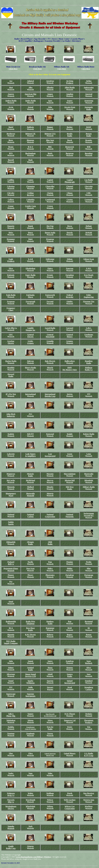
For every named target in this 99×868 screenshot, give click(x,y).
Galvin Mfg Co (11, 328)
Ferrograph (30, 302)
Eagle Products (11, 260)
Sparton (50, 681)
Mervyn (50, 480)
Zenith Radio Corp (11, 847)
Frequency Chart (11, 309)
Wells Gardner (70, 800)
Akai (11, 87)
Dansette (11, 226)
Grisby (30, 341)
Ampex (50, 94)
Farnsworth (50, 295)
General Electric (30, 336)
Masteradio (89, 474)
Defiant (89, 226)
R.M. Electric (30, 635)
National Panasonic (70, 516)
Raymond (89, 621)
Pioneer (11, 575)
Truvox (50, 734)
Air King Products (70, 82)
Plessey (30, 575)
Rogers (70, 635)
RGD (70, 628)
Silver (89, 668)
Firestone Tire (89, 302)
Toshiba (11, 727)
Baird (11, 127)
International (30, 394)
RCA (11, 628)
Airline (89, 81)
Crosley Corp (30, 206)
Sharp (50, 668)
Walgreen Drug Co (11, 794)
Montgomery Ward (11, 495)
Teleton (30, 720)
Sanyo (50, 661)
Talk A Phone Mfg (11, 715)
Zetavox (30, 846)
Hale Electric (50, 361)
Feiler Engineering (89, 296)
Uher (11, 753)
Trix (89, 727)
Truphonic (30, 734)
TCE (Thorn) (70, 714)
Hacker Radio (11, 361)
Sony (89, 674)
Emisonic (11, 275)
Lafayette (11, 454)
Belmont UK (30, 134)
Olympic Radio (30, 543)
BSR (89, 147)
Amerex (11, 94)
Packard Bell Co (11, 563)
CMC (89, 193)
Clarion (50, 193)
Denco (30, 233)
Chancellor (50, 186)
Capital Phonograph (70, 181)
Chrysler (11, 193)
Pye (11, 582)
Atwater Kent (70, 107)
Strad (70, 687)
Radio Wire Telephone (30, 623)
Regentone (50, 628)
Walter (30, 793)
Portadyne (70, 575)
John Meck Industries (11, 415)
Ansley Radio (30, 101)
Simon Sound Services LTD (30, 675)
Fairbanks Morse (30, 296)
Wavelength (30, 800)
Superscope (11, 694)
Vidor (50, 773)
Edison (70, 259)
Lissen (70, 454)
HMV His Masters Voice (70, 369)
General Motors (70, 336)
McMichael (30, 480)
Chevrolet (89, 186)
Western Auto (89, 800)
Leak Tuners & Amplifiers (30, 455)
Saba (11, 661)
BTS (11, 153)
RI (89, 628)
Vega (30, 773)
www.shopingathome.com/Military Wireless (33, 857)
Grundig (50, 341)
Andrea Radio (11, 101)
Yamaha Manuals (11, 827)
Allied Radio (70, 87)
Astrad (30, 107)
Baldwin (30, 127)
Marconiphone (70, 474)
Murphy (50, 487)
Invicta (70, 394)
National (11, 514)
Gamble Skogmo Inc (30, 329)
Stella (30, 687)
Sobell (50, 674)
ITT (89, 394)
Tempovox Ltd (70, 720)
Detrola (70, 233)
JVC (30, 414)
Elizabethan (30, 268)
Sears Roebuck (89, 662)
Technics (89, 714)
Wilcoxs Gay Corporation (70, 807)
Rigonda (11, 635)
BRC (50, 147)
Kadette (11, 434)
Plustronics (50, 575)
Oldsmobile (11, 542)
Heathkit (11, 368)
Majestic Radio (30, 475)
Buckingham (30, 153)
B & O (30, 147)
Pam (50, 562)
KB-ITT (30, 434)
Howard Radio (11, 375)
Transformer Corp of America (30, 728)
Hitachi (50, 368)
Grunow (30, 343)
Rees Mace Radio (30, 629)
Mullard (30, 487)
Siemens (70, 668)
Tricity (70, 727)
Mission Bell (70, 480)
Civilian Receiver (30, 194)
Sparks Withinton (30, 682)
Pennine (70, 562)
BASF (89, 127)
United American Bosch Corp (50, 754)
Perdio (89, 562)
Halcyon (30, 361)
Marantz (50, 474)
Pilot (89, 568)
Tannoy (30, 714)
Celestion (11, 186)
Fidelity (70, 302)
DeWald (89, 233)
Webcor (50, 800)
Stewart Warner (50, 688)
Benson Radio (89, 135)
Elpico (50, 268)
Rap (70, 621)
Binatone (30, 140)
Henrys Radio (30, 368)
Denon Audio (50, 233)
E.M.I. (89, 268)
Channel (70, 186)
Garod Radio (50, 328)
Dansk (30, 226)
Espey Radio (30, 275)
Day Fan (50, 226)
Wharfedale (30, 806)
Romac (89, 635)
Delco (11, 233)
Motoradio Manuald (30, 495)
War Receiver (89, 793)
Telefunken (11, 720)
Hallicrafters (70, 361)
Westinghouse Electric (11, 807)
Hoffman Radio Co (89, 369)
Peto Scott (30, 568)
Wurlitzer (89, 806)
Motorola (11, 487)
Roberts (50, 635)
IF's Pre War (11, 394)
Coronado (89, 200)
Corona (70, 200)
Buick (50, 153)
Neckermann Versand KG (89, 514)
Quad (11, 602)
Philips (70, 568)
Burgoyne (70, 153)
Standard (89, 681)
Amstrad (89, 94)
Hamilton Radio (89, 362)
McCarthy (11, 480)
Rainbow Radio (50, 623)
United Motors (70, 753)
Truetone (11, 734)
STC (11, 687)
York (30, 826)
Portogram (89, 575)
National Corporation (50, 516)
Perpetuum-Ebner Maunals (11, 570)
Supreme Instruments (30, 695)
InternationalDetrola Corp (50, 395)
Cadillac (11, 180)
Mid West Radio (70, 488)
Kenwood (50, 434)
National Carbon (30, 516)
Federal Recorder (70, 296)
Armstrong (89, 101)
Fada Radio (11, 295)
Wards (70, 793)
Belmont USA (50, 134)
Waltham (50, 793)
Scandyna (70, 661)
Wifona (50, 806)
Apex (50, 101)
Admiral (30, 81)
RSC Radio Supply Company (11, 642)
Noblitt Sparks (11, 523)
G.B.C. (89, 328)
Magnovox (11, 474)
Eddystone (50, 259)
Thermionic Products (89, 721)
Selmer (11, 668)
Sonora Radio (70, 675)
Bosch (70, 140)
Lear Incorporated (50, 455)
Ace (11, 81)
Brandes (89, 140)
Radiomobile (11, 621)
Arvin (11, 107)
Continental (50, 200)
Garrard (70, 328)
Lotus (89, 454)
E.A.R (30, 259)
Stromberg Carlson (89, 688)
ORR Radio (50, 543)
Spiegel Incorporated (70, 682)
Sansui (30, 661)
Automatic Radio (89, 108)
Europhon (70, 275)
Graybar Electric (11, 342)
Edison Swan (89, 259)
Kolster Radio (89, 434)
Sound (11, 681)
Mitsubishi (89, 480)
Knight (70, 434)
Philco (50, 568)
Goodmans (89, 335)
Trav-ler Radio (50, 728)
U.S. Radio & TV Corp (89, 754)
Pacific (30, 562)
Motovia (50, 493)
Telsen (50, 720)
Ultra (30, 753)
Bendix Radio (70, 135)
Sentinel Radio (30, 669)
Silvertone (11, 674)
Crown (50, 206)
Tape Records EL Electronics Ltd (50, 715)
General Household (50, 336)
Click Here (13, 69)
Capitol (50, 180)
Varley (11, 773)
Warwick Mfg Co (11, 801)
